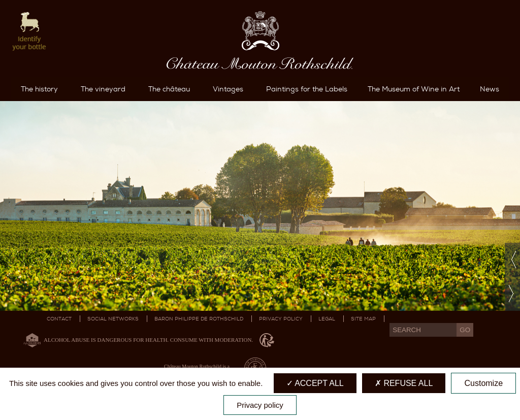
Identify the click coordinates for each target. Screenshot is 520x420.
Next (512, 294)
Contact (59, 319)
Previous (512, 260)
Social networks (113, 319)
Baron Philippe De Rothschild (199, 319)
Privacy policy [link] (260, 405)
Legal (327, 319)
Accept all (315, 383)
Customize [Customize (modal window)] (483, 383)
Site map (363, 319)
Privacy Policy (281, 319)
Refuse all (404, 383)
